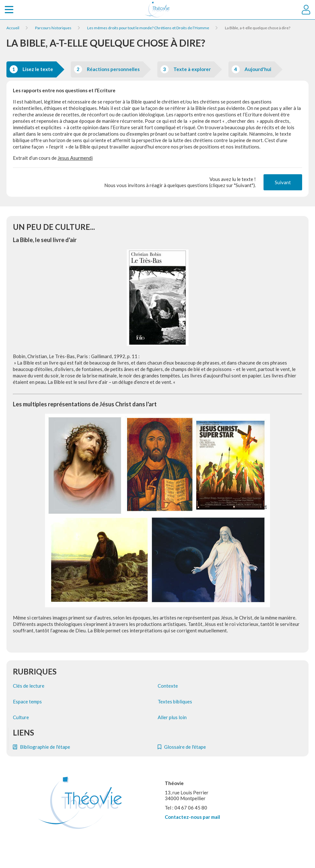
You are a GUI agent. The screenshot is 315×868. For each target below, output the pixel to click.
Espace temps (27, 701)
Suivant (283, 182)
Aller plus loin (172, 717)
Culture (21, 717)
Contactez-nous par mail (192, 817)
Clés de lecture (29, 686)
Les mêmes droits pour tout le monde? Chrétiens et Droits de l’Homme (148, 28)
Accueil (13, 28)
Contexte (168, 686)
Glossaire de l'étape (182, 747)
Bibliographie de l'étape (42, 747)
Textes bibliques (175, 701)
